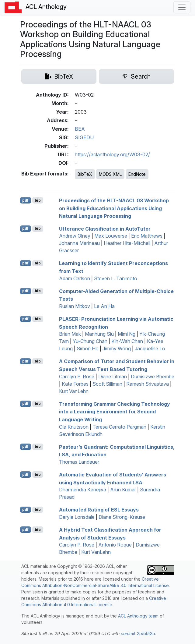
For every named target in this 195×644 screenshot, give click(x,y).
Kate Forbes (75, 384)
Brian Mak (70, 334)
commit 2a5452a (138, 633)
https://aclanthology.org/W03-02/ (112, 154)
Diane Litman (113, 377)
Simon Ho (88, 349)
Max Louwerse (111, 236)
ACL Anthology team (138, 616)
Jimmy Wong (117, 349)
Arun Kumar (123, 490)
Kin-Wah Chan (127, 341)
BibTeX (85, 174)
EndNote (137, 174)
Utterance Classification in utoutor (105, 228)
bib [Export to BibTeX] (38, 200)
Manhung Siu (99, 334)
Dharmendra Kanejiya (83, 490)
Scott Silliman (107, 384)
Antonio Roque (115, 545)
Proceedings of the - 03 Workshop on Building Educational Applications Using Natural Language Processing (114, 208)
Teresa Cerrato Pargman (119, 427)
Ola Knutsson (74, 427)
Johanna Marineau (79, 243)
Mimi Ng (127, 334)
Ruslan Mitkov (75, 306)
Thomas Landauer (79, 462)
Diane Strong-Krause (122, 517)
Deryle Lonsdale (77, 517)
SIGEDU (84, 137)
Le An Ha (104, 306)
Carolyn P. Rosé (77, 377)
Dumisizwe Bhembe (153, 377)
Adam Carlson (75, 278)
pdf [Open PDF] (25, 200)
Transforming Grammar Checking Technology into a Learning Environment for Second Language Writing (115, 411)
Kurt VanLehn (74, 391)
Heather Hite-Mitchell (127, 243)
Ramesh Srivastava (148, 384)
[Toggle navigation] (182, 7)
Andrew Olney (75, 236)
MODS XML (110, 174)
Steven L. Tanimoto (116, 278)
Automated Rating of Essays (99, 510)
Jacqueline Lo (150, 349)
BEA (80, 129)
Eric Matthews (147, 236)
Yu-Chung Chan (90, 341)
